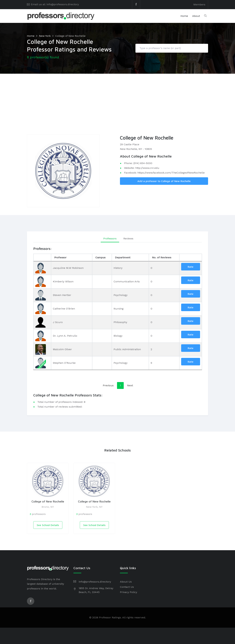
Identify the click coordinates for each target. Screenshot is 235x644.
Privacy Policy (129, 592)
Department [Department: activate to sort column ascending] (123, 257)
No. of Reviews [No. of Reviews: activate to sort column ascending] (162, 257)
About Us (126, 582)
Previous (108, 385)
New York (45, 36)
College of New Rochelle (70, 36)
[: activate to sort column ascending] (191, 258)
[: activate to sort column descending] (42, 258)
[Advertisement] (117, 98)
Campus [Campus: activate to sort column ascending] (100, 257)
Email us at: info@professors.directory (55, 4)
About (196, 16)
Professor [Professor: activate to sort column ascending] (60, 257)
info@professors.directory (95, 582)
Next (130, 385)
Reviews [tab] (128, 238)
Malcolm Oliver (62, 349)
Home (184, 16)
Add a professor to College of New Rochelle (164, 181)
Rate (191, 267)
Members (199, 4)
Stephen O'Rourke (64, 363)
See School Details (48, 525)
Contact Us (127, 587)
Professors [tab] (110, 238)
